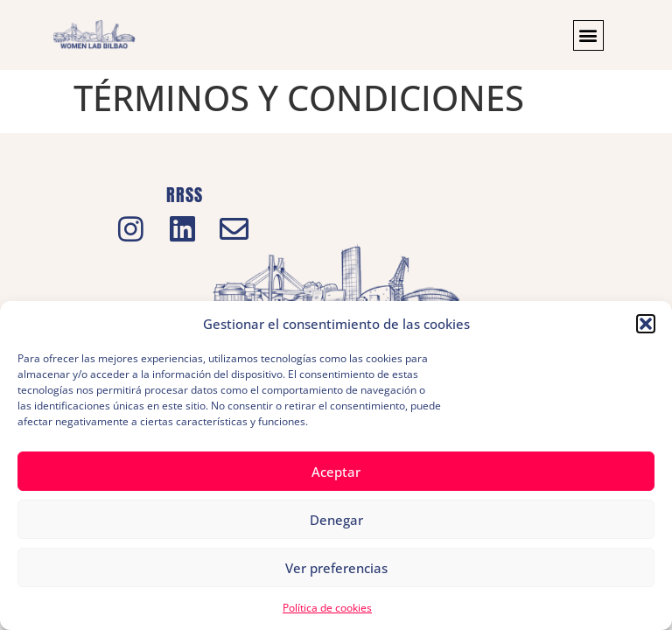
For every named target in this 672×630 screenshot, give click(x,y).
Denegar (336, 520)
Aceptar (336, 472)
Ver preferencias (336, 568)
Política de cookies (327, 608)
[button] (646, 324)
